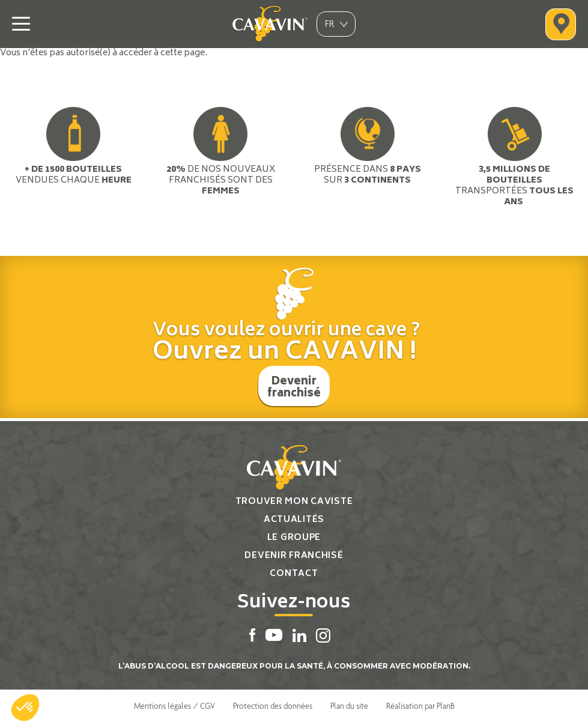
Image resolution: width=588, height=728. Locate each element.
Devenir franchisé (294, 388)
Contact (294, 574)
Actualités (294, 520)
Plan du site (349, 706)
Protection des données (273, 706)
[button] (25, 708)
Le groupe (294, 538)
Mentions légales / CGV (174, 706)
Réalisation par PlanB (420, 706)
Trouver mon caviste (294, 502)
